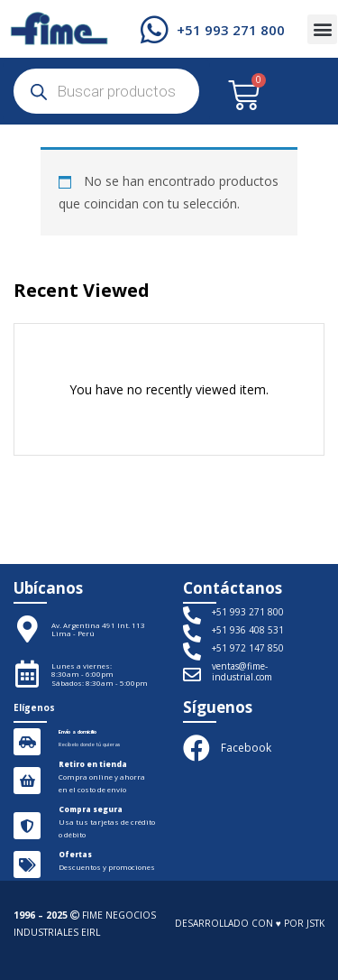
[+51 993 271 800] (155, 29)
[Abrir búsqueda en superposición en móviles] (106, 91)
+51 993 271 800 (231, 30)
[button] (322, 29)
